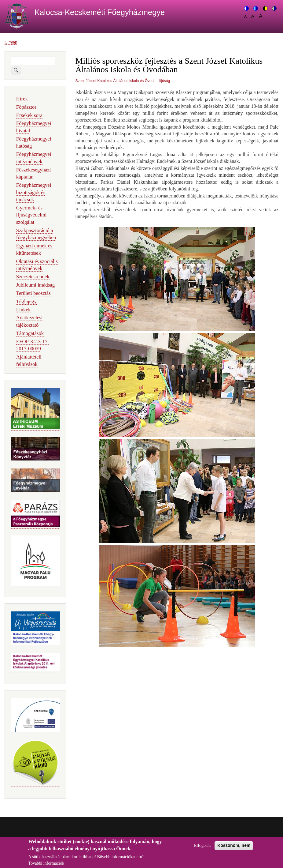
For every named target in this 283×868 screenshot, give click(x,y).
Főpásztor (26, 107)
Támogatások (30, 333)
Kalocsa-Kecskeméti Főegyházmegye (100, 12)
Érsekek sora (29, 115)
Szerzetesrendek (33, 277)
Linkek (24, 310)
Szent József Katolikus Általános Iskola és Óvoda (116, 81)
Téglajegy (26, 301)
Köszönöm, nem (234, 848)
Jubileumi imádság (35, 285)
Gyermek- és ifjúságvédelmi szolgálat (31, 215)
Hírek (22, 99)
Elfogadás (203, 849)
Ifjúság (165, 81)
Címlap (11, 42)
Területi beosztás (33, 293)
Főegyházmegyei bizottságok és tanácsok (34, 192)
